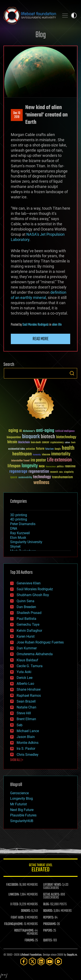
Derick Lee (25, 678)
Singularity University (26, 542)
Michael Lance (28, 731)
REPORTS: (49, 918)
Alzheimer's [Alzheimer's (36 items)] (29, 431)
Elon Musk (18, 538)
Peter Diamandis (23, 524)
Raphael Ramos (29, 696)
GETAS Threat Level (40, 868)
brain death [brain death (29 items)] (36, 443)
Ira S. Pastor (26, 749)
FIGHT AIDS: (17, 918)
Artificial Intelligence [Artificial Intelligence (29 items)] (65, 431)
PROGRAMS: (50, 924)
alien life (57, 325)
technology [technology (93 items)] (42, 477)
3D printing (19, 515)
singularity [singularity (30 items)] (69, 472)
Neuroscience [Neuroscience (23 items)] (51, 467)
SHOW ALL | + (17, 760)
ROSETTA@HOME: (24, 931)
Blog (41, 35)
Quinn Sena (25, 601)
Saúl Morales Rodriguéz (36, 325)
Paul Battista (26, 619)
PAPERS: (48, 931)
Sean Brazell (26, 701)
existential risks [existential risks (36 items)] (17, 449)
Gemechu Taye (28, 624)
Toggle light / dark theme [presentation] (74, 15)
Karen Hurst (26, 636)
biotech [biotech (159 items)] (48, 437)
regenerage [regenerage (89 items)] (18, 472)
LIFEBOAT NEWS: (52, 885)
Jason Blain (26, 737)
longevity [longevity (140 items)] (30, 466)
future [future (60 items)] (40, 449)
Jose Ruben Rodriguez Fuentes (40, 642)
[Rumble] (58, 961)
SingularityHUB (22, 821)
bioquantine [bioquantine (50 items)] (14, 437)
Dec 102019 (17, 115)
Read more (41, 339)
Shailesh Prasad (29, 613)
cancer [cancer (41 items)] (46, 443)
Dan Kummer (27, 648)
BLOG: (46, 904)
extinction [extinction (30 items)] (30, 449)
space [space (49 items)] (14, 477)
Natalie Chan (26, 707)
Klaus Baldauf (27, 660)
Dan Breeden (26, 607)
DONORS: (26, 911)
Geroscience (19, 793)
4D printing (19, 519)
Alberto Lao (25, 684)
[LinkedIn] (41, 961)
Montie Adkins (28, 743)
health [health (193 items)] (68, 448)
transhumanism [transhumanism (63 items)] (62, 477)
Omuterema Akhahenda (35, 654)
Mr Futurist (18, 804)
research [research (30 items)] (54, 472)
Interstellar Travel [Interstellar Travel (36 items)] (20, 461)
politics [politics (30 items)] (60, 467)
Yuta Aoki (24, 672)
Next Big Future (22, 810)
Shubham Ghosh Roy (33, 595)
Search (72, 373)
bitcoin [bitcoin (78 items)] (12, 442)
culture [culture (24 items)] (67, 443)
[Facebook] (24, 961)
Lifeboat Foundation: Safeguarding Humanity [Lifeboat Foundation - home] (30, 15)
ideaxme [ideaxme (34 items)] (46, 455)
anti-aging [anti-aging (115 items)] (45, 431)
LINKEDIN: (14, 895)
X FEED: (14, 904)
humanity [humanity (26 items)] (37, 455)
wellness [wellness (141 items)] (41, 483)
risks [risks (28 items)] (61, 472)
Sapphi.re (72, 955)
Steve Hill (24, 713)
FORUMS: (30, 940)
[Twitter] (32, 961)
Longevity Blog (21, 798)
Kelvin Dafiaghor (29, 631)
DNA (14, 528)
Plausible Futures (23, 815)
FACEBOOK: (12, 885)
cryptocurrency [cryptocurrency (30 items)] (57, 443)
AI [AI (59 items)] (21, 431)
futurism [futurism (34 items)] (49, 449)
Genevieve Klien (29, 583)
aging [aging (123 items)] (13, 431)
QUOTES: (48, 940)
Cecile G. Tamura (30, 666)
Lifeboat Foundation (31, 955)
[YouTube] (50, 961)
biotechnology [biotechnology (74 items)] (66, 437)
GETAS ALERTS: (52, 895)
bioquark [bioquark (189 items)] (31, 437)
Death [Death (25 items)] (73, 443)
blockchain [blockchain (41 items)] (24, 443)
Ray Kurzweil (20, 533)
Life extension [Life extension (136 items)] (59, 460)
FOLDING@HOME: (14, 924)
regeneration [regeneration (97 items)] (39, 472)
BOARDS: (48, 911)
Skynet (15, 546)
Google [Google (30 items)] (58, 449)
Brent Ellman (26, 719)
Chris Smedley (28, 755)
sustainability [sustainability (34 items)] (25, 478)
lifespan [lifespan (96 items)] (14, 466)
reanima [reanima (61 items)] (70, 466)
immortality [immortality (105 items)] (61, 454)
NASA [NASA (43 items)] (42, 467)
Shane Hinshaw (29, 689)
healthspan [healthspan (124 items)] (22, 454)
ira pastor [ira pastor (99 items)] (38, 460)
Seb (20, 725)
